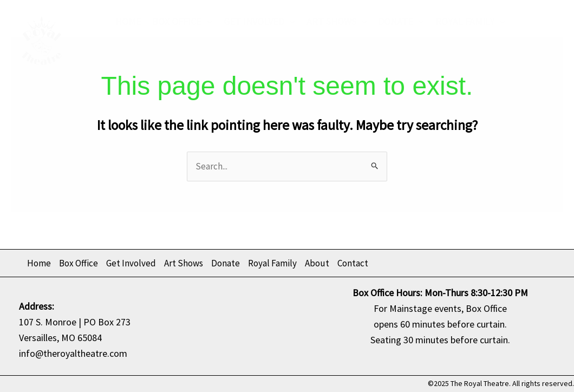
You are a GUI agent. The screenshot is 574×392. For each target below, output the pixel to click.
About (136, 60)
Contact (188, 59)
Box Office (182, 22)
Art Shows (337, 22)
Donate (401, 22)
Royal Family (471, 22)
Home (128, 21)
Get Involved (260, 22)
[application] (207, 22)
